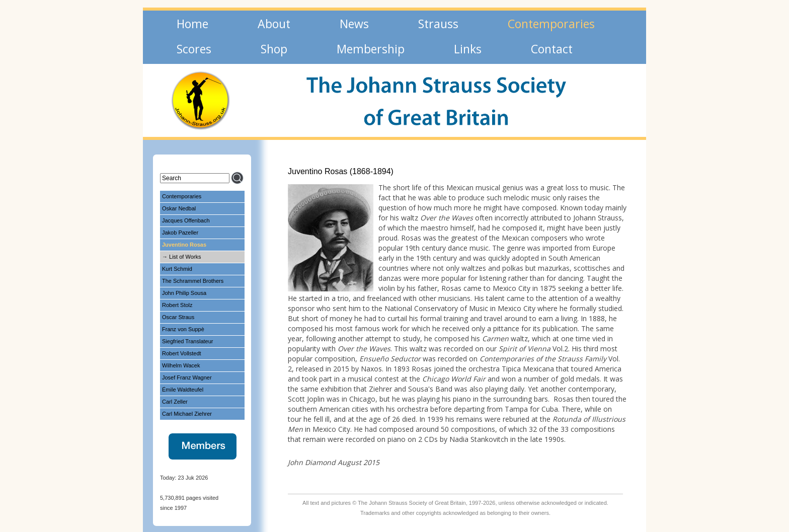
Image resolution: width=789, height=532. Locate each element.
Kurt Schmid (177, 269)
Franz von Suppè (183, 329)
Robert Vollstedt (182, 353)
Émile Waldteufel (183, 390)
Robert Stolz (177, 305)
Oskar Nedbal (179, 208)
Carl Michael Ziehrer (187, 414)
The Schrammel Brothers (193, 281)
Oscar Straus (178, 317)
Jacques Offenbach (186, 220)
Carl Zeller (175, 402)
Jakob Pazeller (180, 233)
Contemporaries (182, 196)
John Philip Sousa (184, 293)
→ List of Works (181, 257)
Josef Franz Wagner (187, 377)
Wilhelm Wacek (181, 365)
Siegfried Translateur (188, 341)
